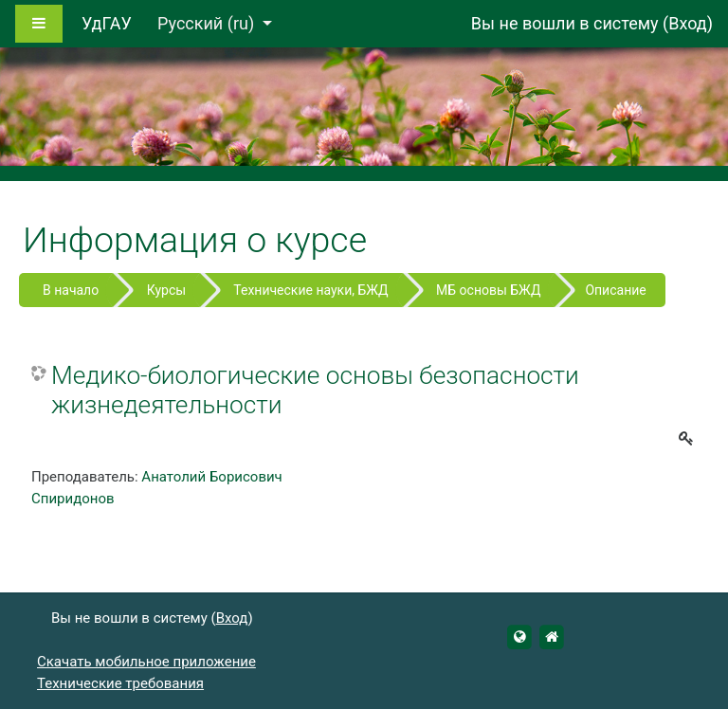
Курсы (166, 290)
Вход (687, 23)
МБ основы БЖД (488, 290)
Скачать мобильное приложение (146, 662)
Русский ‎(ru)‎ (208, 23)
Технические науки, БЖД (310, 290)
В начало (71, 290)
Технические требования (120, 683)
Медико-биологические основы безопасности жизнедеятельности (315, 391)
